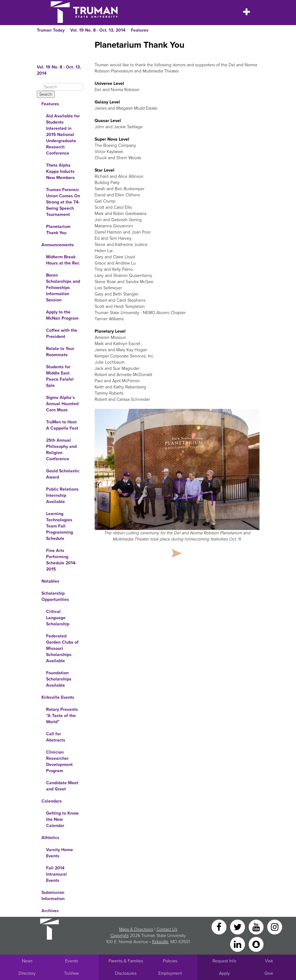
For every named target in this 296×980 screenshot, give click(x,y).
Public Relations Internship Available (62, 495)
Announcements (58, 245)
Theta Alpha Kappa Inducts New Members (60, 171)
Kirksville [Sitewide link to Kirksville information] (160, 942)
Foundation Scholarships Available (59, 679)
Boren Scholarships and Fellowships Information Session (63, 288)
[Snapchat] (256, 944)
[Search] (63, 87)
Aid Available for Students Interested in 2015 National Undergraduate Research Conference (63, 135)
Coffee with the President (62, 333)
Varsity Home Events (60, 853)
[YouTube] (257, 927)
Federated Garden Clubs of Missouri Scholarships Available (62, 648)
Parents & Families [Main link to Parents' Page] (126, 961)
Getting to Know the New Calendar (62, 819)
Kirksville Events (58, 697)
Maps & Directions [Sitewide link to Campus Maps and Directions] (136, 929)
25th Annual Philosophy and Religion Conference (61, 450)
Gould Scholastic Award (63, 474)
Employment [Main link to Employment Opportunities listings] (170, 973)
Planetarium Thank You (58, 230)
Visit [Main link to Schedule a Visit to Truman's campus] (269, 961)
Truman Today (51, 30)
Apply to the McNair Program (62, 315)
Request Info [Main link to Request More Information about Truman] (224, 961)
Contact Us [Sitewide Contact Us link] (167, 929)
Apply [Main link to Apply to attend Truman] (224, 973)
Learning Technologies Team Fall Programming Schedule (60, 526)
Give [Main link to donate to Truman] (269, 973)
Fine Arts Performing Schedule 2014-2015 (61, 560)
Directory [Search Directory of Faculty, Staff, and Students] (27, 973)
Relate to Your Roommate (60, 352)
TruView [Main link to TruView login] (71, 973)
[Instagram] (275, 927)
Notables (50, 581)
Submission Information (53, 896)
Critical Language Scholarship (58, 618)
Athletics (50, 838)
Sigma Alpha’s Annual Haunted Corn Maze (62, 404)
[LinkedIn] (238, 944)
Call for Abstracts (56, 737)
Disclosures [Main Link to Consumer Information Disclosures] (126, 973)
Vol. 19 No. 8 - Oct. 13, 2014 (98, 30)
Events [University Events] (72, 961)
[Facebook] (220, 927)
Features (140, 30)
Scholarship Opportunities (55, 596)
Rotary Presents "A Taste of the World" (62, 716)
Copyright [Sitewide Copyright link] (120, 936)
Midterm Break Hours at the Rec (63, 260)
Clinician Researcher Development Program (59, 761)
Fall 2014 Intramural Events (56, 874)
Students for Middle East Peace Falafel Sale (60, 376)
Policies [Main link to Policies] (170, 961)
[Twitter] (238, 927)
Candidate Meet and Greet (62, 786)
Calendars (52, 801)
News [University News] (27, 961)
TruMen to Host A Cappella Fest (62, 425)
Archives (50, 911)
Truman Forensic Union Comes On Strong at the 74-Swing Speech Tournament (63, 202)
